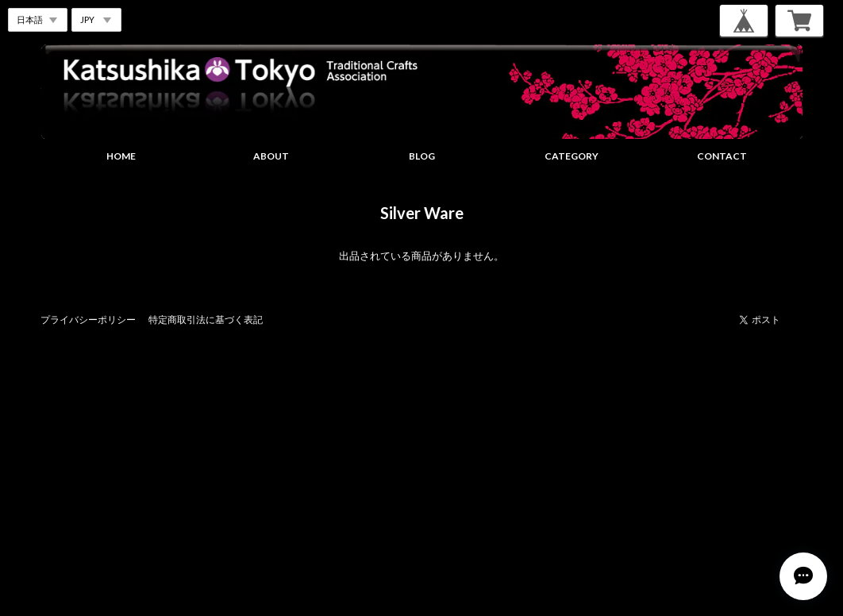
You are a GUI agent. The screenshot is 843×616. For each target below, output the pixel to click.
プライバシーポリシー (88, 320)
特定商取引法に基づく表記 (206, 320)
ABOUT (271, 156)
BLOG (422, 156)
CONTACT (722, 156)
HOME (121, 156)
